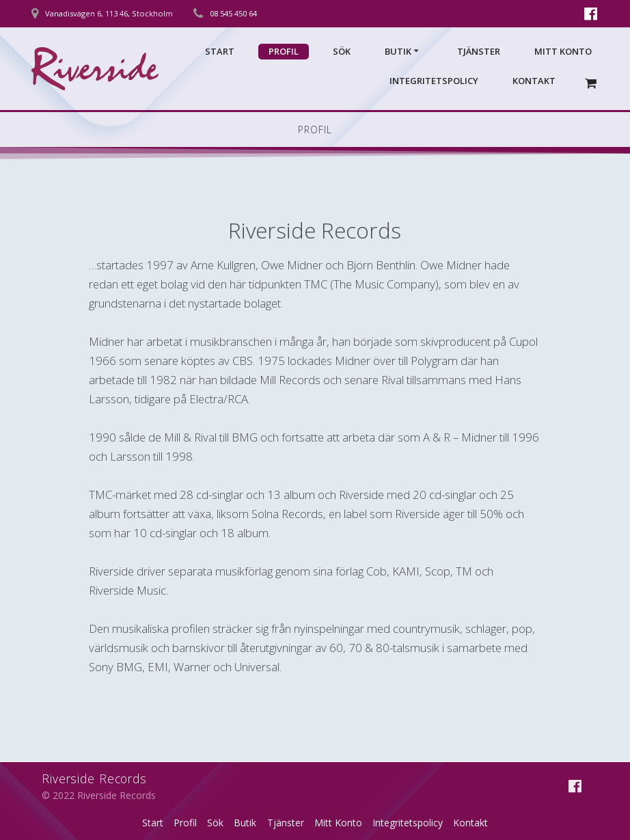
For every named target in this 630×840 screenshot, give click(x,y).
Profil (284, 51)
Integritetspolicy (434, 81)
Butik (398, 51)
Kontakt (534, 81)
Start (220, 51)
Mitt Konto (563, 51)
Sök (342, 51)
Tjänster (479, 51)
